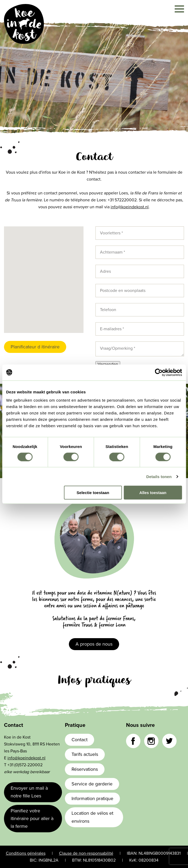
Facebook (133, 741)
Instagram (151, 741)
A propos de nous (94, 644)
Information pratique (92, 798)
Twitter (169, 741)
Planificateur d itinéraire (35, 347)
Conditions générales (26, 853)
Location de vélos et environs (92, 817)
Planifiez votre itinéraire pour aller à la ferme (32, 819)
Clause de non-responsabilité (86, 853)
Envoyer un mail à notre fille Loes (29, 792)
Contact (80, 740)
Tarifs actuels (85, 754)
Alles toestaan (153, 493)
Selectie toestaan (93, 493)
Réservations (85, 769)
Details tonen (159, 476)
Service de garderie (92, 784)
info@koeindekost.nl (130, 207)
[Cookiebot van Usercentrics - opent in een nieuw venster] (159, 372)
